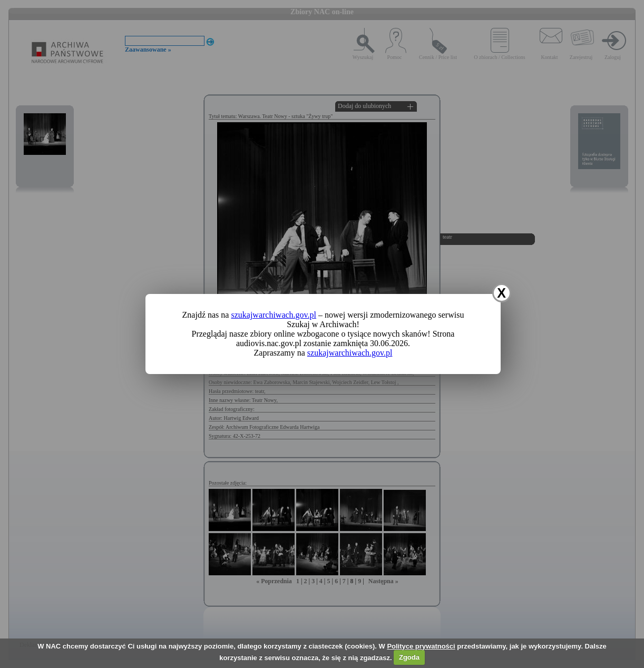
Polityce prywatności (421, 646)
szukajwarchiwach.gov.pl (274, 315)
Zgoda (409, 657)
